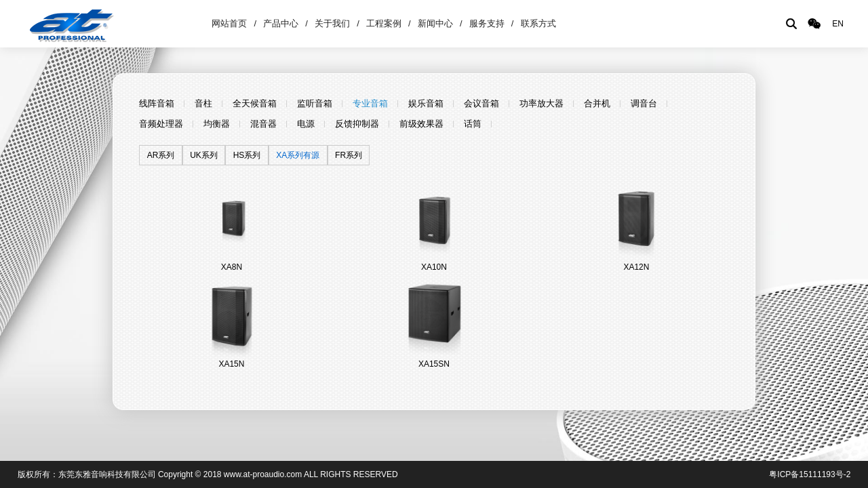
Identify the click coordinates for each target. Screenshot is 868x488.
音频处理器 (161, 124)
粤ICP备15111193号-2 (810, 474)
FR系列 (349, 155)
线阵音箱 (157, 103)
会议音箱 (481, 103)
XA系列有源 (298, 155)
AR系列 (161, 155)
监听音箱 (315, 103)
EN (838, 24)
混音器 (263, 124)
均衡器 (217, 124)
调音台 (644, 103)
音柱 (203, 103)
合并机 (597, 103)
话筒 (473, 124)
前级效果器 (421, 124)
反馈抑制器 (357, 124)
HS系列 (247, 155)
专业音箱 (370, 103)
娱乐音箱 (426, 103)
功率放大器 (541, 103)
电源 (306, 124)
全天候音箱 (255, 103)
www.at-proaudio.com (263, 474)
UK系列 (204, 155)
